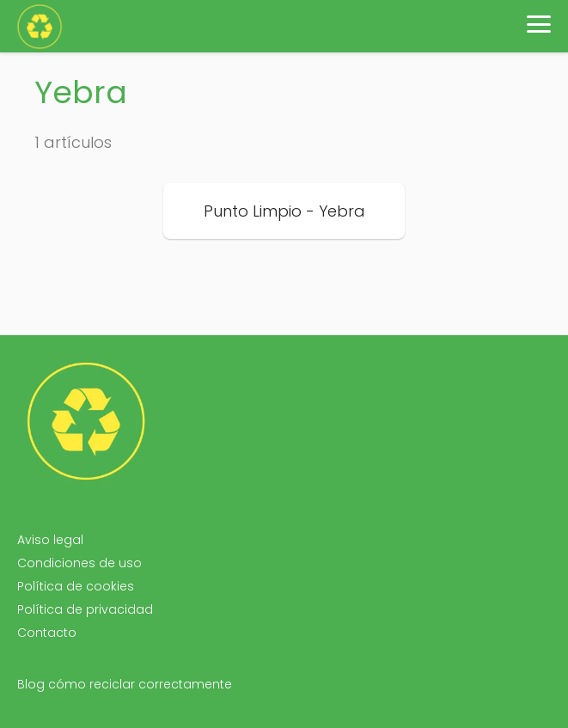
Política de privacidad (85, 609)
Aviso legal (50, 540)
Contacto (47, 633)
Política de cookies (76, 586)
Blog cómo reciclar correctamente (125, 684)
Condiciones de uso (79, 563)
